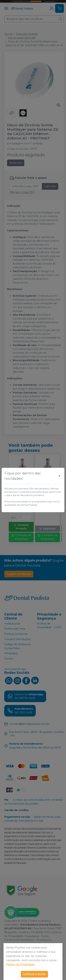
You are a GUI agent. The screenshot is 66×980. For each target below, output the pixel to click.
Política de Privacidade (20, 964)
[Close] (59, 476)
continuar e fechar (34, 974)
